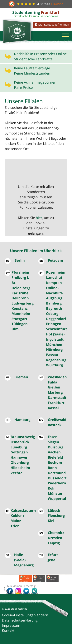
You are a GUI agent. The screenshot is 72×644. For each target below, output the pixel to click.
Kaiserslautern (23, 511)
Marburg (55, 393)
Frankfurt (56, 403)
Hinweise (57, 4)
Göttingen (19, 452)
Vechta (17, 473)
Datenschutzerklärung (20, 620)
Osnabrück (20, 442)
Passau (52, 355)
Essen (53, 437)
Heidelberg (21, 288)
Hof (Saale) (55, 334)
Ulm (15, 329)
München (54, 345)
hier (39, 218)
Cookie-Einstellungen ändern (25, 615)
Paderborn (57, 483)
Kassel (53, 408)
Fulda (53, 382)
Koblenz (17, 516)
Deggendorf (56, 319)
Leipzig (54, 543)
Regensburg (56, 360)
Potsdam (55, 261)
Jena (52, 560)
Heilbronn (20, 298)
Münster (55, 494)
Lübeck (54, 511)
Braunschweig (23, 437)
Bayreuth (54, 309)
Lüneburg (19, 447)
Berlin (20, 261)
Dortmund (57, 473)
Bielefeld (55, 457)
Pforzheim (20, 272)
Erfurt (53, 555)
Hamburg (22, 420)
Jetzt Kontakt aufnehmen (52, 25)
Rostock (55, 425)
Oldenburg (20, 463)
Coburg (52, 314)
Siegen (53, 442)
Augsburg (54, 298)
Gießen (54, 387)
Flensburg (56, 516)
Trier (15, 526)
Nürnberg (54, 350)
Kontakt (8, 631)
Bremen (21, 377)
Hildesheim (20, 468)
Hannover (19, 457)
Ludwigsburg (23, 303)
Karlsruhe (20, 293)
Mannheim (21, 314)
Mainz (16, 521)
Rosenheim (56, 272)
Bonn (52, 468)
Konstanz (19, 309)
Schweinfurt (57, 329)
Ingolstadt (55, 339)
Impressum (11, 626)
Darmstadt (57, 398)
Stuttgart (19, 319)
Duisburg (56, 447)
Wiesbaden (57, 377)
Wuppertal (57, 499)
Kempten (54, 283)
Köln (52, 488)
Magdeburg (24, 565)
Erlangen (54, 324)
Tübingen (20, 324)
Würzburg (55, 365)
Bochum (55, 463)
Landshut (54, 278)
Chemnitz (56, 533)
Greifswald (57, 420)
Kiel (51, 521)
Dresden (55, 538)
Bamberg (54, 303)
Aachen (54, 452)
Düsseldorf (57, 478)
